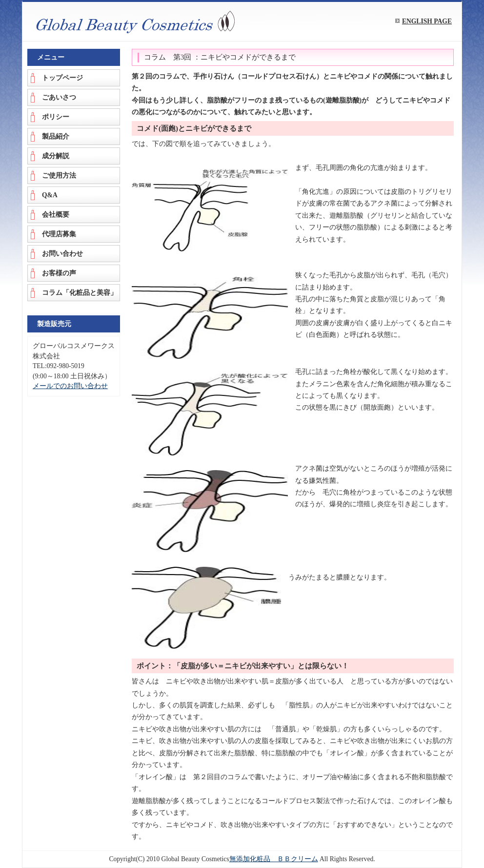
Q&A (50, 195)
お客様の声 (59, 273)
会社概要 (56, 215)
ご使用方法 (59, 176)
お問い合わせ (62, 254)
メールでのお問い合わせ (70, 386)
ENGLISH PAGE (427, 21)
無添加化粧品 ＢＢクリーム (274, 859)
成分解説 (56, 156)
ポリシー (56, 117)
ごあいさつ (59, 97)
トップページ (62, 78)
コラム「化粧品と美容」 (80, 293)
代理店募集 (59, 234)
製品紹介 (56, 136)
